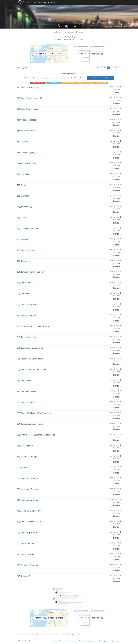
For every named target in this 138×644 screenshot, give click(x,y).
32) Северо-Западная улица (30, 424)
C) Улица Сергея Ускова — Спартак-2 (100, 78)
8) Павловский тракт (26, 163)
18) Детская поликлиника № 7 (31, 272)
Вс (119, 68)
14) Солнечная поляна (27, 228)
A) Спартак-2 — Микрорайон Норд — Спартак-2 (41, 78)
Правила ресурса (104, 641)
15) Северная (23, 239)
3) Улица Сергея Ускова (28, 109)
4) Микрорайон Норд (27, 120)
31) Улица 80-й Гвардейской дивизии (34, 413)
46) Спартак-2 (23, 576)
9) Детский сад (24, 174)
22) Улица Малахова (27, 315)
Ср (105, 68)
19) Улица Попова (25, 283)
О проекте (54, 641)
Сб (116, 68)
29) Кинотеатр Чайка (27, 391)
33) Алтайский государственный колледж (36, 435)
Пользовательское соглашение (68, 641)
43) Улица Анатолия (26, 543)
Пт (112, 68)
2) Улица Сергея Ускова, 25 (30, 98)
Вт (101, 68)
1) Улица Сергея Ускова (28, 87)
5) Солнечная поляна (27, 131)
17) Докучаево (24, 261)
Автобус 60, (69, 37)
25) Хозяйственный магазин (30, 348)
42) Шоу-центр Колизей (28, 533)
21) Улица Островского (28, 304)
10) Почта (21, 185)
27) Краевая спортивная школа (31, 370)
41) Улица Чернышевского (29, 522)
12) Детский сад (24, 207)
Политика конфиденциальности (88, 641)
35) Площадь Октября (27, 457)
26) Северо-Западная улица (30, 359)
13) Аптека (22, 218)
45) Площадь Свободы (28, 565)
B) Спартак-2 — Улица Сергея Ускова (72, 78)
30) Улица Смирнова (27, 402)
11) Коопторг (23, 196)
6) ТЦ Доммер (24, 142)
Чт (109, 68)
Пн (98, 68)
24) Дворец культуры (27, 337)
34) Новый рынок (25, 446)
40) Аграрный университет (29, 511)
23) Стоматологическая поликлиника (34, 326)
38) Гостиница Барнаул (28, 489)
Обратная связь (115, 641)
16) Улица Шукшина (26, 250)
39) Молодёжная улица (28, 500)
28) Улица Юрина (25, 381)
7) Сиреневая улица (26, 152)
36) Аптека (22, 467)
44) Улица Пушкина (26, 554)
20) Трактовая (23, 294)
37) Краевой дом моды (27, 478)
